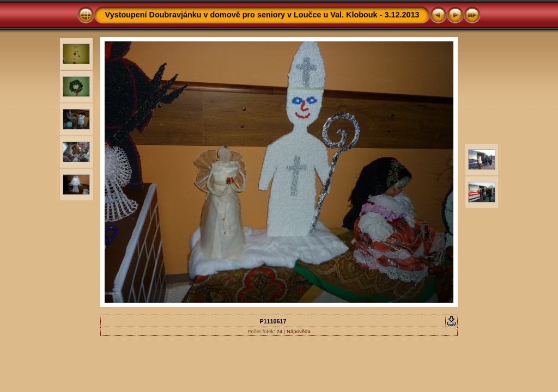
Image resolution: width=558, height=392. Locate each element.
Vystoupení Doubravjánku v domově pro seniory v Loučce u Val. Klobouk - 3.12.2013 (262, 15)
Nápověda (299, 331)
